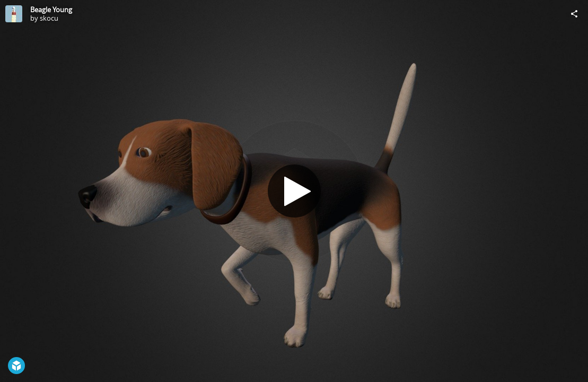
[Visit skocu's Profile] (14, 14)
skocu (49, 18)
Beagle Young (51, 10)
